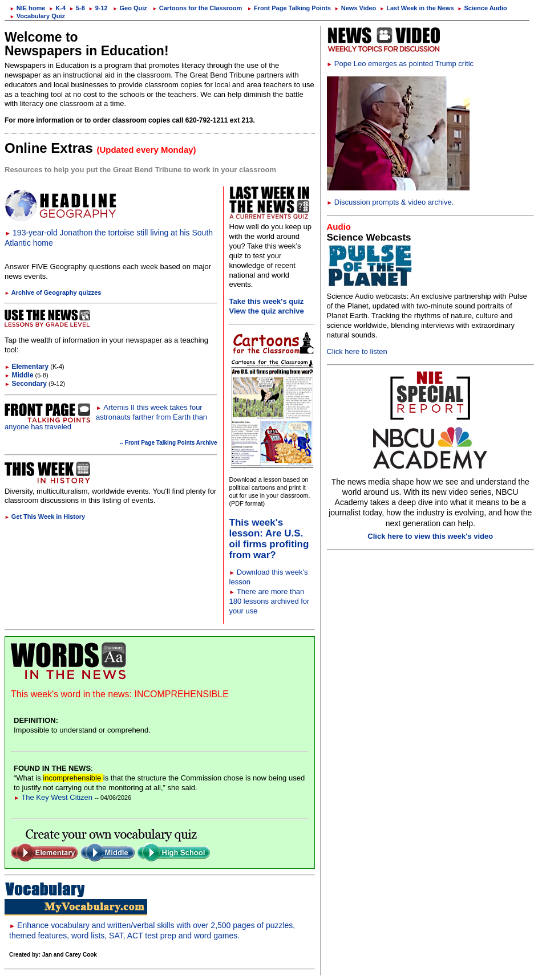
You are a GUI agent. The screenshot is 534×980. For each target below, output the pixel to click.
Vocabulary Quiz (37, 16)
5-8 (77, 8)
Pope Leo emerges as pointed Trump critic (400, 64)
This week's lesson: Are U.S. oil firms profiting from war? (269, 539)
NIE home (27, 8)
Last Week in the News (416, 8)
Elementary (27, 367)
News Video (355, 8)
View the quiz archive (267, 311)
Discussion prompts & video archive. (391, 202)
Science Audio (482, 8)
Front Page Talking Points (289, 8)
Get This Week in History (45, 517)
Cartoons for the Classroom (197, 8)
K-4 (57, 8)
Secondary (26, 384)
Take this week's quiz (267, 301)
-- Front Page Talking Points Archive (168, 443)
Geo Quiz (130, 8)
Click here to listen (357, 351)
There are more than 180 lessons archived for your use (270, 601)
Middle (19, 375)
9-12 (98, 8)
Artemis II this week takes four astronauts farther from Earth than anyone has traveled (106, 417)
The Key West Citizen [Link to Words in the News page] (53, 797)
